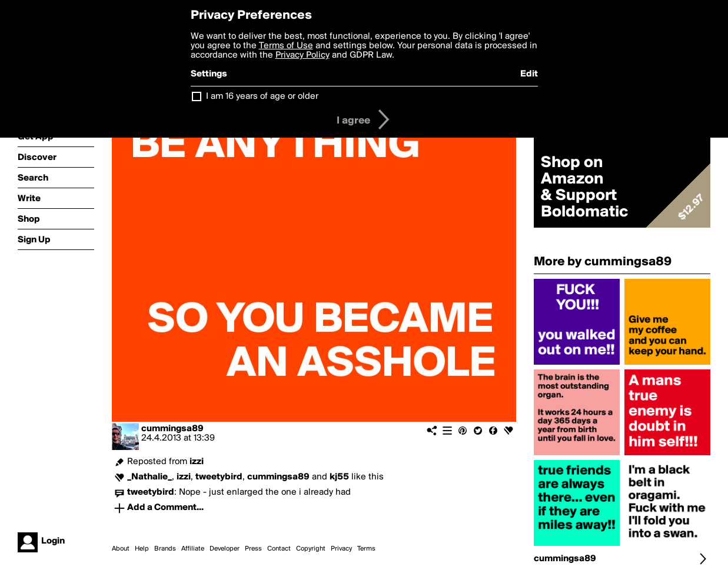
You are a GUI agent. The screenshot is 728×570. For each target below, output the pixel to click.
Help (142, 549)
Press (253, 549)
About (121, 549)
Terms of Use (286, 46)
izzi (197, 462)
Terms (366, 549)
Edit (529, 74)
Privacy (341, 549)
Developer (225, 549)
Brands (165, 549)
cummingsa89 (172, 429)
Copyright (311, 549)
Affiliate (193, 549)
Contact (279, 549)
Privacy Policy (302, 55)
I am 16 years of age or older (262, 96)
